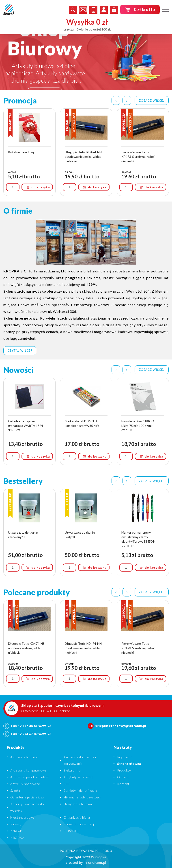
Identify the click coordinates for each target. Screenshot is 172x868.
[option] (86, 58)
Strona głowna (129, 764)
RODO (107, 851)
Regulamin (125, 757)
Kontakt (123, 784)
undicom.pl (95, 863)
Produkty (124, 770)
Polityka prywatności (80, 851)
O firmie (123, 777)
